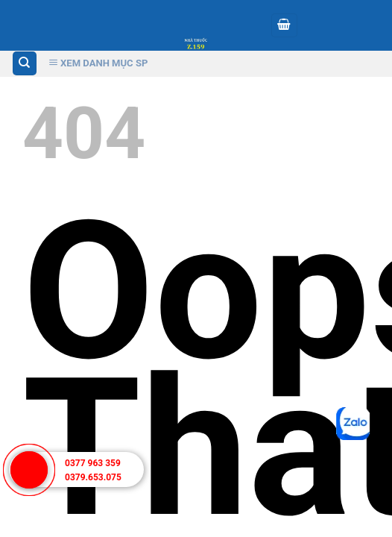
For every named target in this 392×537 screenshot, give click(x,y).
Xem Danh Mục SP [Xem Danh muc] (98, 63)
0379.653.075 (93, 477)
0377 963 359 (93, 463)
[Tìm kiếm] (25, 64)
